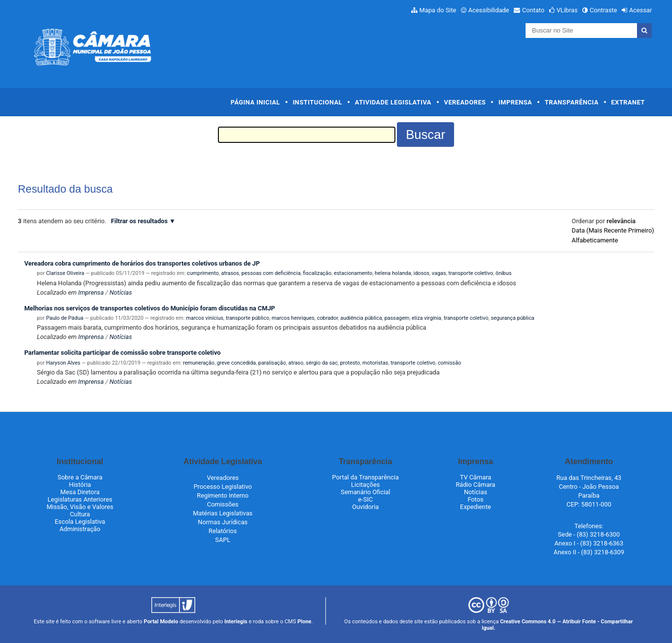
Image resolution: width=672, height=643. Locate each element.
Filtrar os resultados (139, 221)
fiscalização (317, 273)
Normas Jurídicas (223, 522)
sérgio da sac (322, 363)
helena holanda (393, 273)
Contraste (603, 10)
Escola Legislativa (80, 522)
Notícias (121, 292)
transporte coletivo (471, 273)
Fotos (475, 499)
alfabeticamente (595, 240)
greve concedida (236, 363)
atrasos (230, 273)
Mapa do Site (438, 10)
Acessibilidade (489, 10)
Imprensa (515, 102)
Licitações (365, 485)
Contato (533, 10)
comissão (449, 363)
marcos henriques (293, 318)
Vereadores (465, 102)
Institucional (318, 102)
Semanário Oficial (365, 492)
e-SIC (365, 499)
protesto (350, 363)
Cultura (80, 514)
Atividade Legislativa (393, 102)
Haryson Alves (63, 363)
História (80, 485)
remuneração (199, 363)
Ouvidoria (365, 507)
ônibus (504, 273)
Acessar (640, 10)
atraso (296, 363)
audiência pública (361, 318)
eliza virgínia (426, 318)
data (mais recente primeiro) (613, 230)
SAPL (223, 540)
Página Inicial (255, 102)
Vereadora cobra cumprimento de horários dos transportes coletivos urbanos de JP (142, 263)
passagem (397, 318)
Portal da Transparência (366, 477)
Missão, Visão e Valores (80, 507)
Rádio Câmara (475, 485)
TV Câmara (476, 477)
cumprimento (203, 273)
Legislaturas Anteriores (80, 499)
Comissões (223, 504)
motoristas (375, 363)
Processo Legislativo (223, 487)
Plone (304, 622)
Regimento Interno (223, 495)
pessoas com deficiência (271, 273)
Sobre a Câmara (80, 477)
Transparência (572, 102)
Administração (80, 529)
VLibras (567, 10)
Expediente (476, 507)
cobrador (328, 318)
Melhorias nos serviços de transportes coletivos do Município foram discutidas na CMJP (150, 308)
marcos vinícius (205, 318)
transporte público (248, 318)
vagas (439, 273)
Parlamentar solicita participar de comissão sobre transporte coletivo (122, 353)
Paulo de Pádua (65, 318)
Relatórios (223, 531)
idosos (422, 273)
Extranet (628, 102)
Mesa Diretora (80, 492)
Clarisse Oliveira (65, 273)
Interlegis (236, 622)
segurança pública (512, 318)
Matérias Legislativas (223, 513)
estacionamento (353, 273)
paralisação (272, 363)
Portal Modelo (161, 622)
